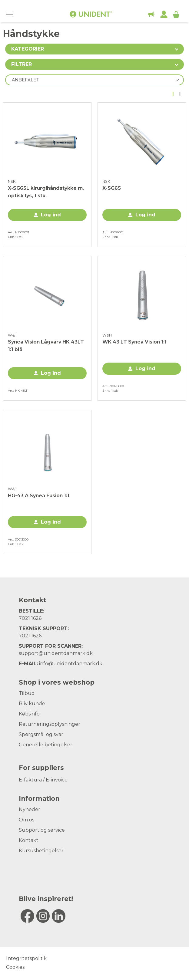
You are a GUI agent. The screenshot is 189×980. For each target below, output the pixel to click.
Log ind (51, 215)
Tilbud (27, 693)
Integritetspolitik (26, 958)
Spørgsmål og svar (41, 734)
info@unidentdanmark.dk (71, 664)
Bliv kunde (32, 704)
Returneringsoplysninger (50, 724)
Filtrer (22, 64)
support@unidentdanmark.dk (56, 653)
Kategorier (28, 49)
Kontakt (29, 840)
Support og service (42, 830)
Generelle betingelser (46, 745)
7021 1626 (30, 618)
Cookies (15, 967)
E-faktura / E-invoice (43, 780)
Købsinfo (29, 714)
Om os (27, 820)
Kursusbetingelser (41, 851)
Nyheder (30, 809)
